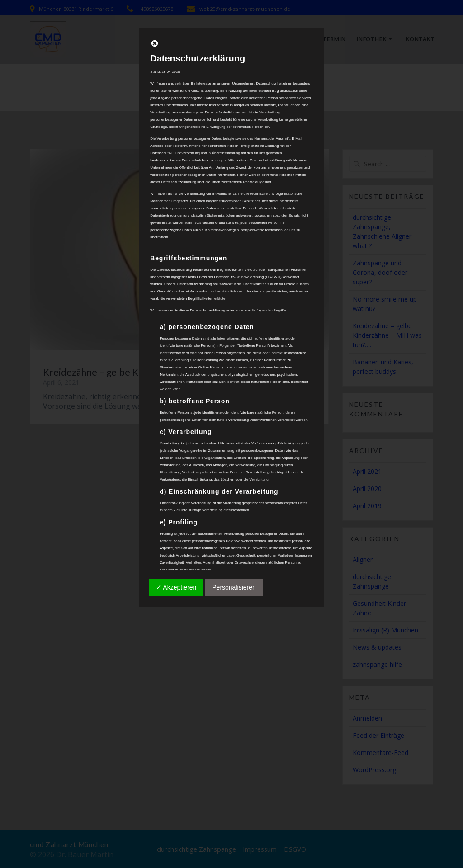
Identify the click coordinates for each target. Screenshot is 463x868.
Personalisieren (234, 587)
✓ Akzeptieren (176, 587)
